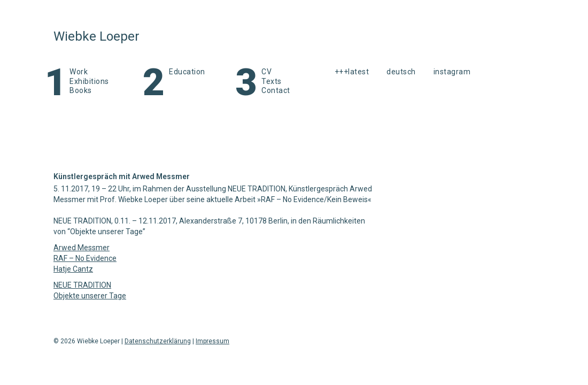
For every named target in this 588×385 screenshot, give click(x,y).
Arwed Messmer (82, 248)
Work (79, 72)
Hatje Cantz (73, 269)
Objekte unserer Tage (90, 296)
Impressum (212, 341)
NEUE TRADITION (82, 285)
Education (187, 72)
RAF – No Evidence (85, 258)
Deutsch (401, 72)
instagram (452, 72)
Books (81, 90)
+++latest (352, 72)
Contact (276, 90)
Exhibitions (89, 81)
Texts (272, 81)
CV (266, 72)
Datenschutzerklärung (158, 341)
